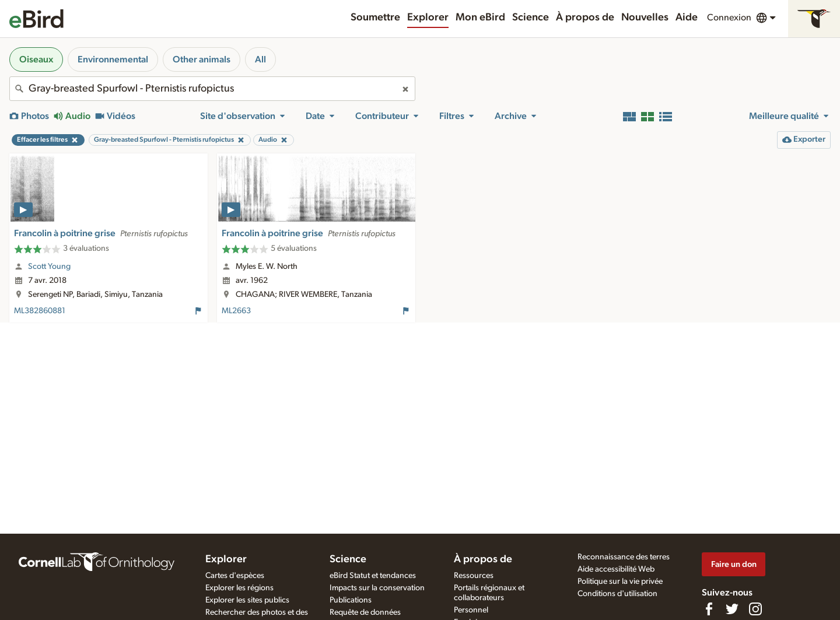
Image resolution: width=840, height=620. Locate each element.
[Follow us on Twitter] (732, 609)
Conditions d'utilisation (617, 594)
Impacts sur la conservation (377, 588)
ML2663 (236, 311)
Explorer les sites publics (247, 600)
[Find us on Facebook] (709, 609)
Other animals (202, 59)
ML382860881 (40, 311)
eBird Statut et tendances (373, 576)
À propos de (585, 17)
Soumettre (375, 17)
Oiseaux (36, 59)
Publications (351, 600)
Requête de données (365, 612)
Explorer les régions (239, 588)
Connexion (729, 17)
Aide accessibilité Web (616, 569)
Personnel (471, 610)
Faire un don (734, 564)
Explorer (428, 17)
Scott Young (49, 267)
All (260, 59)
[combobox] (212, 89)
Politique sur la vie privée (620, 582)
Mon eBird (480, 17)
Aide (687, 17)
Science (531, 17)
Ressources (474, 576)
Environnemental (113, 59)
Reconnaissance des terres (624, 557)
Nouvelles (645, 17)
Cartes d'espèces (235, 576)
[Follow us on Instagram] (755, 609)
